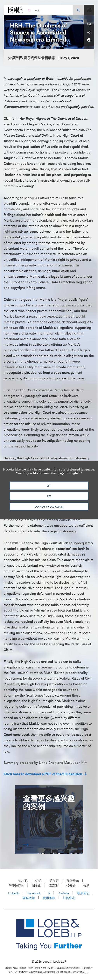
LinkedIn (14, 893)
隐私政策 (29, 898)
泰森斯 (54, 885)
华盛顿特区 (16, 885)
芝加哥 (54, 881)
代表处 (71, 885)
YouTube (64, 893)
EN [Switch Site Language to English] (29, 10)
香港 (86, 885)
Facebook (34, 893)
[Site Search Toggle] (78, 10)
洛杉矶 (23, 881)
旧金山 (37, 885)
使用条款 (49, 898)
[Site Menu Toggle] (89, 10)
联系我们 (83, 893)
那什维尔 (73, 881)
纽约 (38, 881)
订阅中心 (69, 898)
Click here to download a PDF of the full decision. (43, 774)
